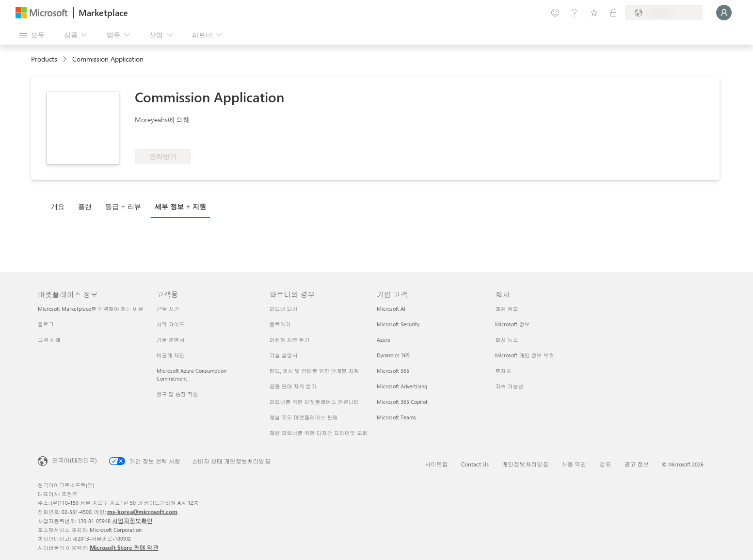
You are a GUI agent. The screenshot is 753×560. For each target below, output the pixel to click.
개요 (58, 206)
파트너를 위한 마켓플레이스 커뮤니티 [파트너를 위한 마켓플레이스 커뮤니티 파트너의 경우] (314, 402)
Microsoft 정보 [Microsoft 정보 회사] (512, 324)
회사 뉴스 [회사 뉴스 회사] (506, 340)
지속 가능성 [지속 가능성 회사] (509, 386)
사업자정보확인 (132, 521)
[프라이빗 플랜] (613, 13)
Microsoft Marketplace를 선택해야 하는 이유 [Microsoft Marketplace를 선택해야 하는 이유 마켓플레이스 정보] (91, 309)
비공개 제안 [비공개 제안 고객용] (171, 355)
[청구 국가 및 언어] (664, 13)
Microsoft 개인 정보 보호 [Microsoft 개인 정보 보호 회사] (524, 355)
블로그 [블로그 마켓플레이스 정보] (46, 324)
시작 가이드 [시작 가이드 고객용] (171, 324)
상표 (605, 464)
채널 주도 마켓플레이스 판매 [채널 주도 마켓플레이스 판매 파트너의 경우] (304, 417)
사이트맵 (436, 464)
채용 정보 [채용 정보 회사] (506, 309)
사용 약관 (574, 464)
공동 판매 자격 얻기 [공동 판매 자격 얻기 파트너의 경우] (293, 386)
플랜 (85, 206)
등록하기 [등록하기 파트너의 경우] (280, 324)
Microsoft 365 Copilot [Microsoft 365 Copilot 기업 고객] (402, 402)
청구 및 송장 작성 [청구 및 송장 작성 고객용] (177, 394)
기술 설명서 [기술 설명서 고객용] (171, 340)
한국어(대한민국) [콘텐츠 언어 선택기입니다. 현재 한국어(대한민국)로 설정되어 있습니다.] (75, 460)
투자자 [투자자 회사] (503, 371)
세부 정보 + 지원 (180, 206)
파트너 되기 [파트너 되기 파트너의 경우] (284, 309)
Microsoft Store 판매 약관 (124, 547)
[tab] (60, 206)
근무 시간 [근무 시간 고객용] (168, 309)
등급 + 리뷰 (123, 206)
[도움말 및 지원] (575, 13)
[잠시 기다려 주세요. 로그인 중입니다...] (724, 13)
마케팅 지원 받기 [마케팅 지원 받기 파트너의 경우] (290, 340)
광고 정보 (636, 464)
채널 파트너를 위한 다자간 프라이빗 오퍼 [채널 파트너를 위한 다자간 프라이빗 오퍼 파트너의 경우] (319, 433)
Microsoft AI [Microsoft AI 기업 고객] (391, 309)
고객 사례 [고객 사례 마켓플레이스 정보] (49, 340)
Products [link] (44, 59)
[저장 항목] (594, 13)
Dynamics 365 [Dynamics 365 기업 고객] (393, 355)
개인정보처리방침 (525, 464)
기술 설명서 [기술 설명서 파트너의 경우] (284, 355)
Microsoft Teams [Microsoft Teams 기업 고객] (396, 417)
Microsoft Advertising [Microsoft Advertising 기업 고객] (402, 386)
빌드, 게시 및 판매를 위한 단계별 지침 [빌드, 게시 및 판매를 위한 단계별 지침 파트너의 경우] (314, 371)
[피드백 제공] (555, 13)
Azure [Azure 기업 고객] (384, 340)
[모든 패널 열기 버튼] (32, 35)
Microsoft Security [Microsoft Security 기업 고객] (398, 324)
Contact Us (475, 464)
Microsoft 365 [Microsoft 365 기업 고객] (393, 371)
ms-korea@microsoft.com (142, 512)
